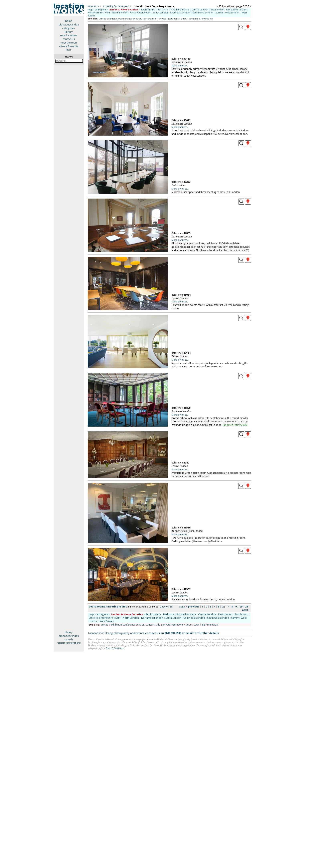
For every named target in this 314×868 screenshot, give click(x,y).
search (69, 639)
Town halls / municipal (201, 19)
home (69, 21)
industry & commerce (116, 6)
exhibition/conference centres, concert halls (135, 625)
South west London (203, 13)
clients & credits (69, 46)
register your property (69, 643)
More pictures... (180, 65)
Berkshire (163, 10)
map (90, 10)
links (69, 50)
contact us (69, 39)
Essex (243, 10)
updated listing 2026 (235, 425)
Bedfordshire (148, 10)
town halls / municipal (206, 625)
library (69, 32)
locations (93, 6)
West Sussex (107, 621)
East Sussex (232, 10)
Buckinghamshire (180, 10)
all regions (101, 10)
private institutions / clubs (177, 625)
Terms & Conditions (115, 648)
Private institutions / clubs (172, 19)
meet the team (69, 43)
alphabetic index (69, 24)
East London (217, 10)
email (189, 633)
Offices (102, 19)
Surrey (219, 13)
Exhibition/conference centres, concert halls (132, 19)
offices (104, 625)
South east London (180, 13)
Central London (200, 10)
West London (232, 13)
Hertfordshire (95, 13)
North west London (140, 13)
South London (160, 13)
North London (120, 13)
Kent (107, 13)
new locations (69, 35)
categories (69, 28)
